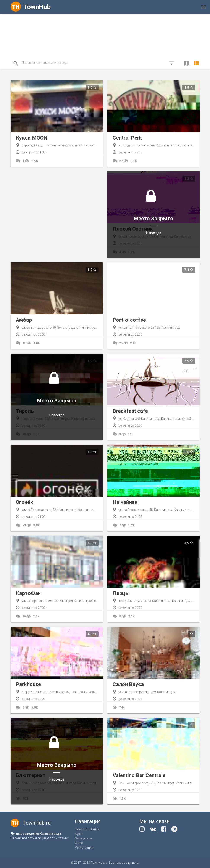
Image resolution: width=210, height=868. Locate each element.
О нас (79, 843)
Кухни (79, 834)
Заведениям (84, 838)
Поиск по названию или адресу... (45, 63)
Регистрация (84, 847)
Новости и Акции (87, 829)
